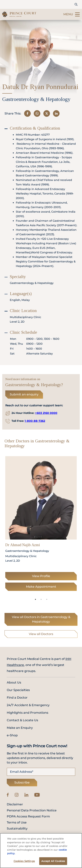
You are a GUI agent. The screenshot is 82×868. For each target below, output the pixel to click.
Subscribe (22, 782)
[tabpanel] (41, 525)
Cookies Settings (24, 862)
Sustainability (17, 829)
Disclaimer (15, 804)
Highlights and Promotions (28, 713)
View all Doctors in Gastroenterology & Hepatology (41, 619)
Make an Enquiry (20, 728)
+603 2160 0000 (46, 413)
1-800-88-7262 (35, 421)
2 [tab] (41, 599)
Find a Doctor (17, 698)
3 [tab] (47, 599)
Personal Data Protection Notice (32, 810)
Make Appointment (41, 587)
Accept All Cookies (53, 862)
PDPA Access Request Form (28, 816)
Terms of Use (17, 823)
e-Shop (12, 735)
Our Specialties (18, 690)
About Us (14, 682)
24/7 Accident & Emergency (28, 705)
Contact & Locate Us (22, 720)
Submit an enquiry (24, 394)
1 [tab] (35, 599)
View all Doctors (41, 634)
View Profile (41, 576)
